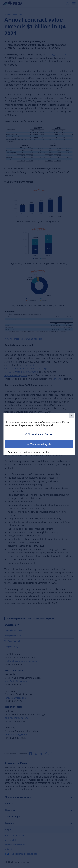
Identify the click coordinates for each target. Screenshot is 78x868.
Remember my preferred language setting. (29, 452)
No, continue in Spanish (39, 434)
